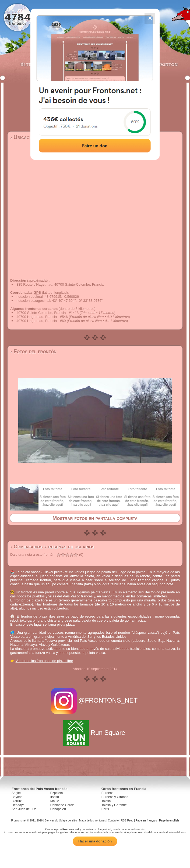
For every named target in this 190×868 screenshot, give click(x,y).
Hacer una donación (95, 841)
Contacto (113, 821)
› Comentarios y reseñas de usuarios (52, 547)
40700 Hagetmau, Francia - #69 (41, 321)
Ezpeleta (57, 793)
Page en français (146, 821)
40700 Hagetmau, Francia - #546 (42, 317)
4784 (18, 17)
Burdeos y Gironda (115, 797)
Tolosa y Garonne (114, 805)
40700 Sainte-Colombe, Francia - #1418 (47, 313)
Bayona (17, 797)
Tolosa (106, 801)
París (105, 809)
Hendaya (18, 805)
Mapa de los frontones (92, 821)
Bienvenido (51, 821)
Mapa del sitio (69, 821)
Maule (55, 801)
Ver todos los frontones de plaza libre (44, 661)
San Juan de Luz (24, 809)
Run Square (95, 733)
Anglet (16, 793)
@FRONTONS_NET (95, 700)
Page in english (169, 821)
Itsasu (55, 797)
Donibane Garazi (62, 805)
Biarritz (17, 801)
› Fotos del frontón (33, 351)
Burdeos (108, 793)
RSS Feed (127, 821)
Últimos (30, 65)
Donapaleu (58, 809)
